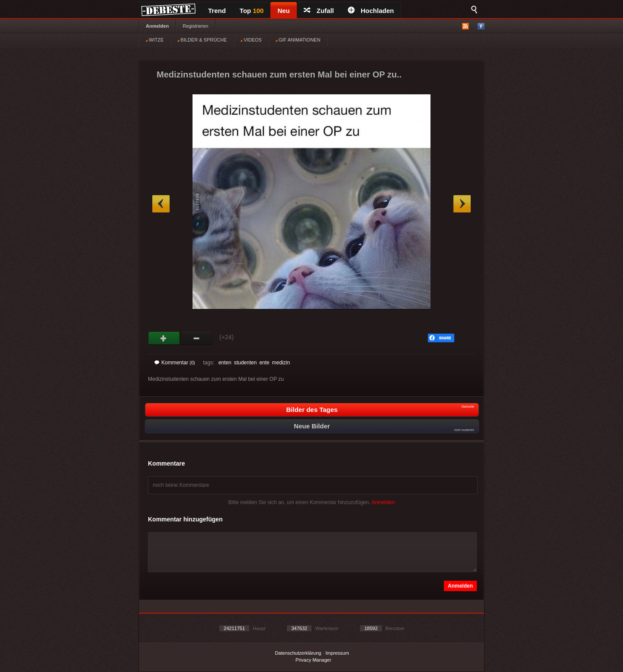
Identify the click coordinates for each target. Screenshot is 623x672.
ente (264, 363)
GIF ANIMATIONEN (298, 40)
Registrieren (195, 26)
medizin (281, 363)
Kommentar (175, 363)
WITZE (155, 40)
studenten (246, 363)
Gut (164, 338)
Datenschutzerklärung (298, 653)
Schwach (197, 338)
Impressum (337, 653)
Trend (217, 11)
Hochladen (371, 11)
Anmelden (157, 26)
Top (252, 11)
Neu (283, 11)
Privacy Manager (313, 660)
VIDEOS (251, 40)
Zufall (319, 11)
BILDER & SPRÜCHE (202, 40)
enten (225, 363)
